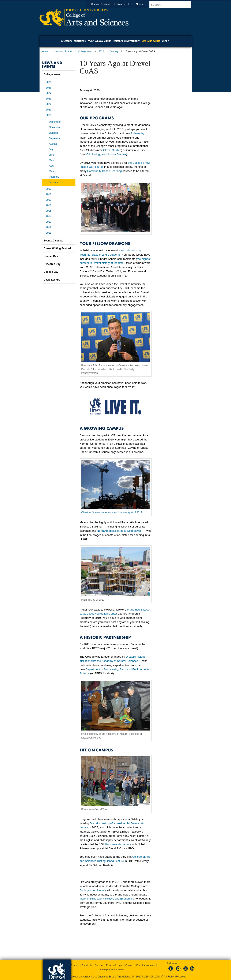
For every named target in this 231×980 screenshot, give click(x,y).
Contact (129, 965)
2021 (49, 110)
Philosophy (137, 133)
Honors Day (51, 256)
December (55, 122)
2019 (49, 189)
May (51, 160)
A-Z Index (74, 965)
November (55, 127)
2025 (49, 88)
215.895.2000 (152, 977)
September (55, 138)
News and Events (63, 51)
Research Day (52, 264)
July (51, 149)
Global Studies (112, 150)
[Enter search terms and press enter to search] (172, 4)
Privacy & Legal (114, 965)
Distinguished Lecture (93, 890)
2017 (49, 200)
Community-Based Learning (104, 171)
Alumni (143, 4)
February (54, 177)
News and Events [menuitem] (151, 41)
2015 (49, 211)
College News (85, 51)
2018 (49, 194)
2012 (49, 227)
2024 (49, 93)
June (52, 155)
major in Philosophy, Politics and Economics (107, 899)
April (52, 166)
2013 (49, 222)
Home (45, 51)
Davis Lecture (52, 280)
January (114, 51)
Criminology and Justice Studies (106, 154)
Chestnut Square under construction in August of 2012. (112, 512)
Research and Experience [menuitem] (127, 41)
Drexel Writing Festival (57, 248)
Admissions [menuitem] (80, 41)
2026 (49, 82)
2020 (101, 51)
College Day (51, 272)
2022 (49, 104)
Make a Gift (127, 4)
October (54, 133)
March (53, 171)
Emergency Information (112, 969)
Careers (99, 965)
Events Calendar (54, 241)
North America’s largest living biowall (120, 531)
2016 (49, 205)
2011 (49, 233)
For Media (87, 965)
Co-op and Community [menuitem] (100, 41)
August (53, 144)
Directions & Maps (146, 965)
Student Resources (105, 4)
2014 (49, 216)
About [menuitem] (165, 41)
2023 (49, 99)
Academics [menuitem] (66, 41)
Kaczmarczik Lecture (118, 844)
